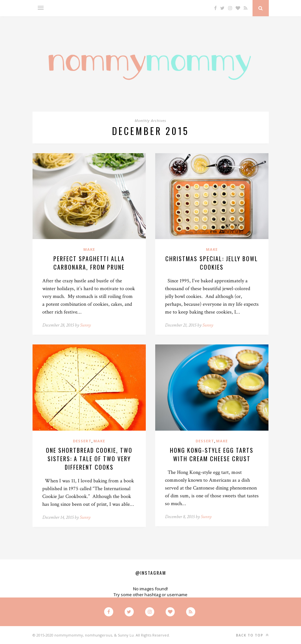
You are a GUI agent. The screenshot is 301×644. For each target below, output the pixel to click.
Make (89, 249)
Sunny (85, 325)
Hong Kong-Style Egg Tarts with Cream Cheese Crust (212, 454)
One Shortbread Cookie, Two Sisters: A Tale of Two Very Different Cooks (89, 459)
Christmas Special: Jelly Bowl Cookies (212, 263)
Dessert (82, 441)
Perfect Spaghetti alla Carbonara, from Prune (89, 263)
